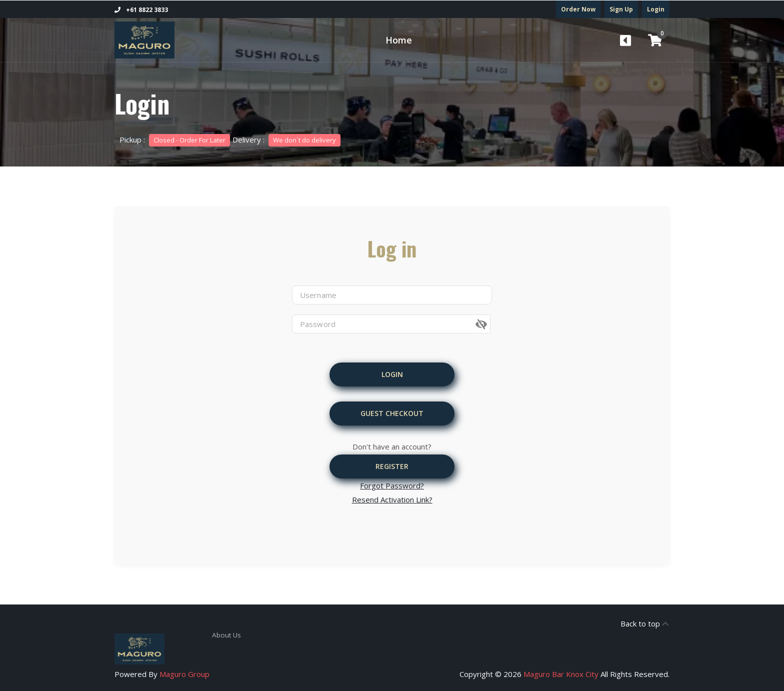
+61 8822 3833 (141, 10)
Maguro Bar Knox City (561, 674)
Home (399, 40)
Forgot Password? (392, 485)
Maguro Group (184, 674)
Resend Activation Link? (392, 499)
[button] (491, 324)
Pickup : (175, 139)
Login (656, 9)
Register (392, 466)
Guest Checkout (392, 413)
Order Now (578, 9)
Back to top (644, 623)
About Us (225, 635)
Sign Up (621, 9)
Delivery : (286, 139)
